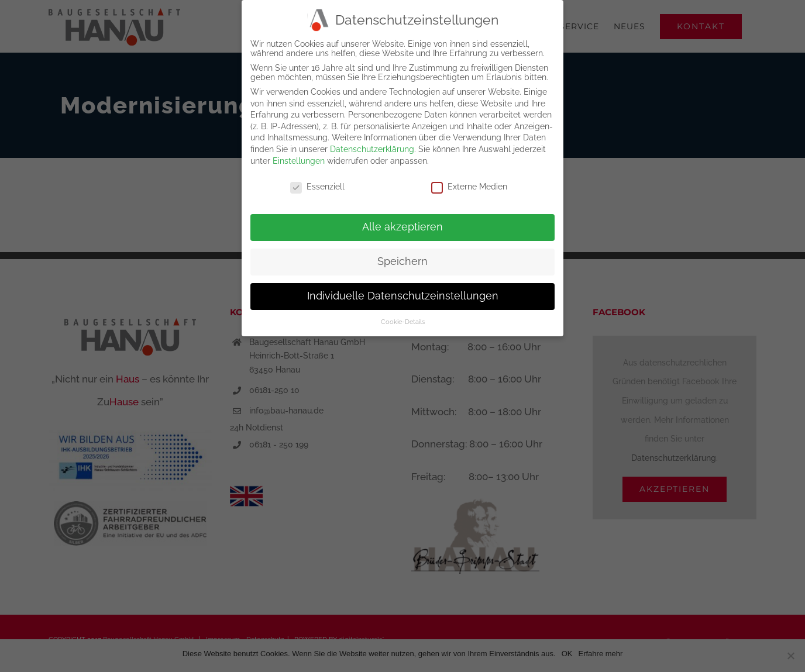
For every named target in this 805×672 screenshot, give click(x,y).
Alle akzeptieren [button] (402, 223)
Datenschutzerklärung (372, 146)
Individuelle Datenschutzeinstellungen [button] (403, 292)
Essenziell (317, 184)
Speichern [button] (402, 258)
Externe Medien (469, 184)
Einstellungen (299, 157)
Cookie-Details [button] (403, 318)
